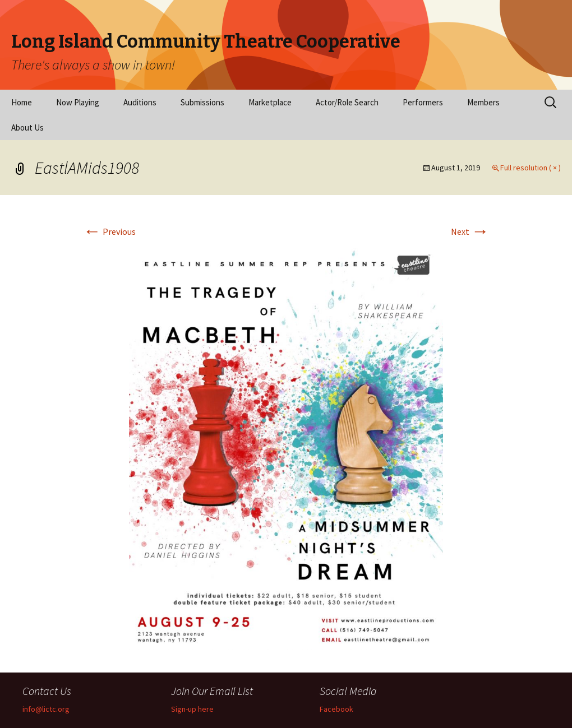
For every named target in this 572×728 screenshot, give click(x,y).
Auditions (140, 102)
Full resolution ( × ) (531, 168)
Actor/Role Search (347, 102)
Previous (109, 231)
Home (22, 102)
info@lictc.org (46, 709)
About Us (27, 127)
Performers (423, 102)
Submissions (202, 102)
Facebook (336, 709)
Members (483, 102)
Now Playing (78, 102)
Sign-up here (192, 709)
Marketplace (270, 102)
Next (470, 231)
